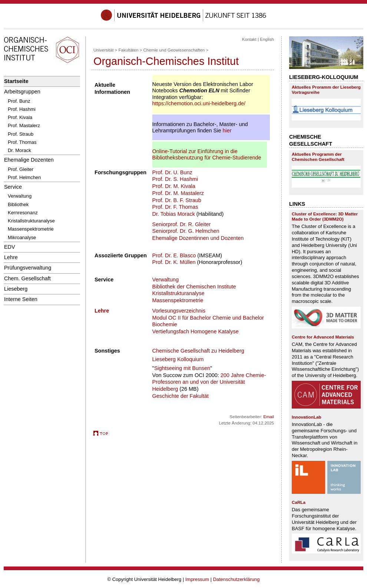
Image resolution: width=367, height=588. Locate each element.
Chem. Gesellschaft (27, 278)
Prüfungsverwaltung (28, 268)
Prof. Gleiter (21, 169)
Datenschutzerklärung (236, 579)
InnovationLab (307, 417)
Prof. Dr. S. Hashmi (175, 179)
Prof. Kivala (20, 117)
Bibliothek (18, 204)
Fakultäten (129, 50)
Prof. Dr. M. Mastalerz (178, 193)
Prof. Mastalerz (24, 125)
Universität (103, 50)
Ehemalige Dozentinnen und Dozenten (198, 238)
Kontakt (249, 39)
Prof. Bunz (19, 101)
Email (269, 417)
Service (13, 187)
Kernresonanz (23, 213)
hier (227, 131)
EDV (10, 247)
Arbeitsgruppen (22, 92)
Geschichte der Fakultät (181, 396)
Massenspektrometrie (31, 229)
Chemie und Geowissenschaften (174, 50)
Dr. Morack (19, 150)
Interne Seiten (21, 299)
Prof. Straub (21, 134)
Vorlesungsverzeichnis (179, 311)
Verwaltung (20, 196)
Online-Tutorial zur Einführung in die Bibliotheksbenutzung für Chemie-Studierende (207, 154)
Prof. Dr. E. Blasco (174, 255)
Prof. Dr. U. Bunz (172, 172)
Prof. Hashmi (22, 109)
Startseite (16, 81)
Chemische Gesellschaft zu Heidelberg (198, 351)
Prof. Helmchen (24, 177)
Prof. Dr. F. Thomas (175, 207)
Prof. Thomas (22, 142)
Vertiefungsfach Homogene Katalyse (196, 331)
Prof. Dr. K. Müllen (174, 262)
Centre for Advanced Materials (323, 337)
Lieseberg (16, 289)
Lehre (11, 257)
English (267, 39)
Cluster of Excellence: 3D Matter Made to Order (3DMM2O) (325, 216)
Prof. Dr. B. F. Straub (177, 200)
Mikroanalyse (22, 237)
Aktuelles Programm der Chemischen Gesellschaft (318, 157)
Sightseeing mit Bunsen (182, 368)
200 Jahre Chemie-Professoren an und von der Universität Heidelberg (209, 382)
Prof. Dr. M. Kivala (174, 186)
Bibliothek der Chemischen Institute (194, 287)
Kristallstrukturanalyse (31, 221)
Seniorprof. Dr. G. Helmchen (186, 231)
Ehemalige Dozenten (29, 160)
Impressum (197, 579)
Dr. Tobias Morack (174, 214)
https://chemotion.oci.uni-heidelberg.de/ (199, 103)
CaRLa (299, 502)
